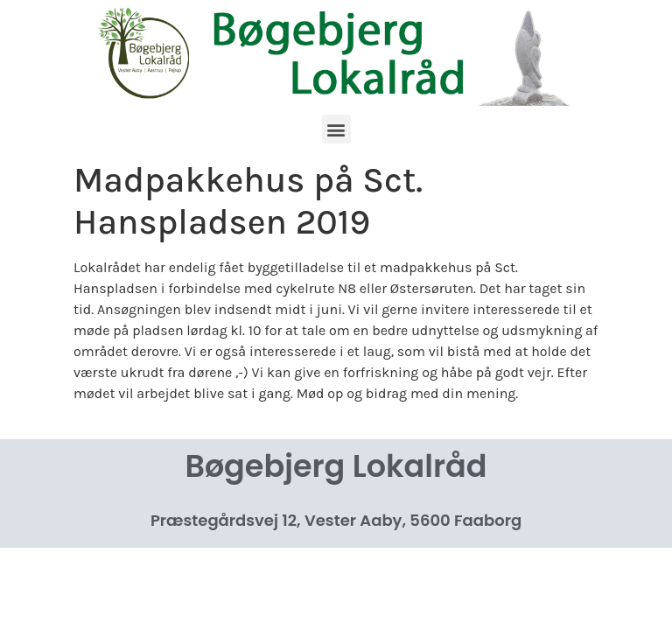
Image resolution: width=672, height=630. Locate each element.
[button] (336, 129)
